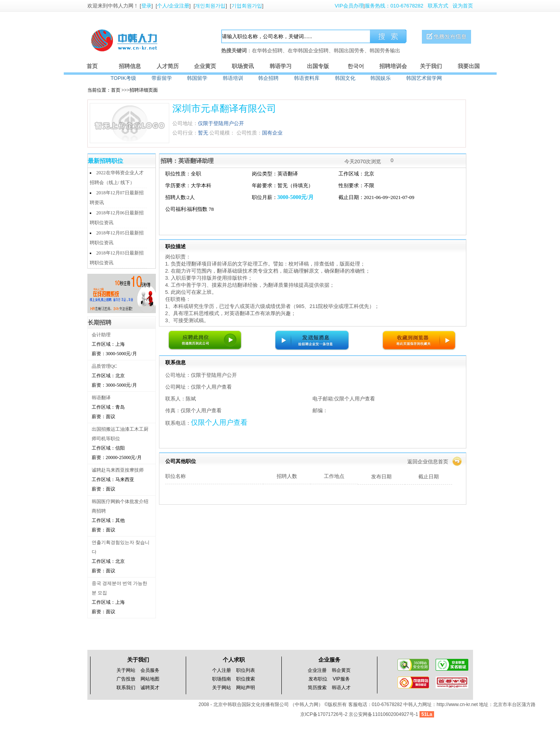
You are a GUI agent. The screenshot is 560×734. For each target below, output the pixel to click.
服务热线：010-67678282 (394, 6)
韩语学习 (281, 66)
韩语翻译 (101, 398)
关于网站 (126, 670)
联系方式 (438, 6)
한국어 (356, 66)
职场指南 (222, 679)
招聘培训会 (393, 66)
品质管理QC (104, 366)
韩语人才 (341, 688)
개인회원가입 (210, 6)
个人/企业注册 (173, 6)
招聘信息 (130, 66)
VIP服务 (341, 679)
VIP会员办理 (349, 6)
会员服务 (150, 670)
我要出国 (469, 66)
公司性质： (249, 133)
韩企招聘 (268, 78)
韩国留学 (197, 78)
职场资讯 (243, 66)
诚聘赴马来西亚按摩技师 (118, 470)
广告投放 (126, 679)
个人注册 (222, 670)
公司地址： (185, 123)
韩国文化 (345, 78)
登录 (146, 6)
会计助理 (101, 335)
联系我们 (126, 688)
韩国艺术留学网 (424, 78)
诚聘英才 (150, 688)
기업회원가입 (247, 6)
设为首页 (463, 6)
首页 (92, 66)
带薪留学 (162, 78)
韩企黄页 (341, 670)
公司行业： (185, 133)
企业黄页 (205, 66)
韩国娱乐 (381, 78)
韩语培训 (233, 78)
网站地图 (150, 679)
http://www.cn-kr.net (457, 704)
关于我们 (431, 66)
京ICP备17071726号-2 (324, 714)
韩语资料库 (307, 78)
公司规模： (222, 133)
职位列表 (246, 670)
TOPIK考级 (123, 78)
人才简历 (168, 66)
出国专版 (318, 66)
